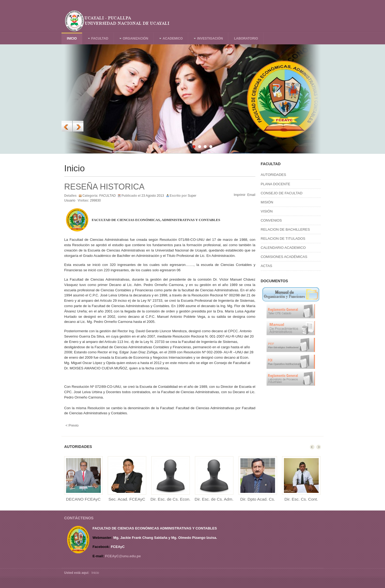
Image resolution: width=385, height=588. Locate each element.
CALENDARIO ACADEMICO (283, 248)
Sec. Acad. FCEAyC (127, 499)
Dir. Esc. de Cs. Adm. (214, 499)
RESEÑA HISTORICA (104, 187)
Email (251, 195)
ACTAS (266, 266)
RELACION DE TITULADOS (283, 239)
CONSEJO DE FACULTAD (282, 193)
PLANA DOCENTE (276, 184)
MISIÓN (267, 202)
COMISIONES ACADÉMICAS (284, 257)
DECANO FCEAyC (83, 499)
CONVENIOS (271, 220)
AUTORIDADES (273, 175)
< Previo (72, 425)
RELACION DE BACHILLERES (285, 229)
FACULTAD (107, 196)
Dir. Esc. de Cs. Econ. (171, 499)
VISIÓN (267, 211)
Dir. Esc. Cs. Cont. (301, 499)
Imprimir (240, 195)
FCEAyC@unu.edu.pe (123, 556)
